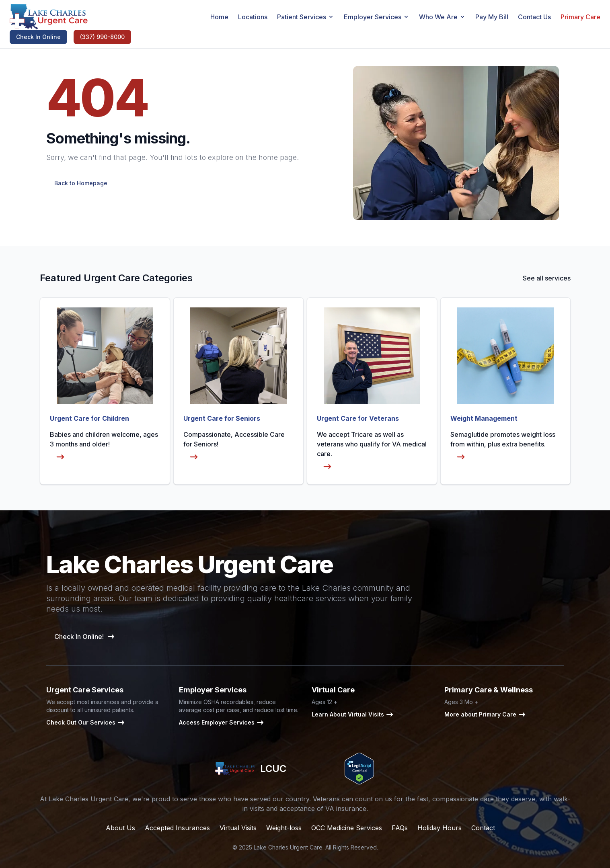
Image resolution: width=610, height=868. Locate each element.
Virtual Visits (238, 828)
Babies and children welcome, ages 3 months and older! (104, 448)
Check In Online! (85, 637)
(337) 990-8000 (102, 37)
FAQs (400, 828)
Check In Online (38, 37)
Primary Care (580, 17)
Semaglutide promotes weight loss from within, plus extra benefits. (503, 448)
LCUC (251, 769)
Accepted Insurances (177, 828)
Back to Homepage (81, 183)
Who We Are (442, 17)
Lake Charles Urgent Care (288, 847)
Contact (483, 828)
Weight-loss (284, 828)
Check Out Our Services (86, 723)
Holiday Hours (440, 828)
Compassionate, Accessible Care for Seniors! (234, 448)
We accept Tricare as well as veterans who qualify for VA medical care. (372, 452)
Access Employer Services (222, 723)
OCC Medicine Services (347, 828)
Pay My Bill (492, 17)
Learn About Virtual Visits (353, 714)
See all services (547, 278)
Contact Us (534, 17)
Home (219, 17)
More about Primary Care (485, 714)
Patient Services (306, 17)
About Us (120, 828)
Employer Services (377, 17)
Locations (253, 17)
